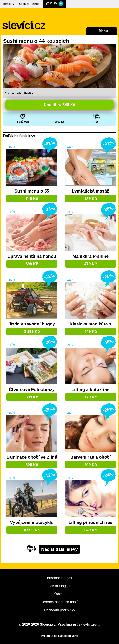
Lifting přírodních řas (91, 523)
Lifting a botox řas (91, 390)
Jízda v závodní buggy (32, 324)
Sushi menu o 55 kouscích (32, 191)
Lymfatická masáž (90, 191)
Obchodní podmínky (59, 610)
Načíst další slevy (59, 549)
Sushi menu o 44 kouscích (36, 41)
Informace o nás (59, 578)
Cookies (24, 4)
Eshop (36, 4)
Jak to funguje (60, 586)
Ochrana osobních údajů (59, 602)
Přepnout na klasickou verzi (59, 636)
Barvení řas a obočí (91, 457)
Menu (98, 31)
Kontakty (8, 4)
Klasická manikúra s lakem (90, 324)
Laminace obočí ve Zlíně (32, 457)
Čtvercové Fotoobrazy (32, 390)
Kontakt (59, 594)
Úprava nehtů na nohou (32, 256)
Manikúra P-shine (91, 256)
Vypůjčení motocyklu (32, 523)
